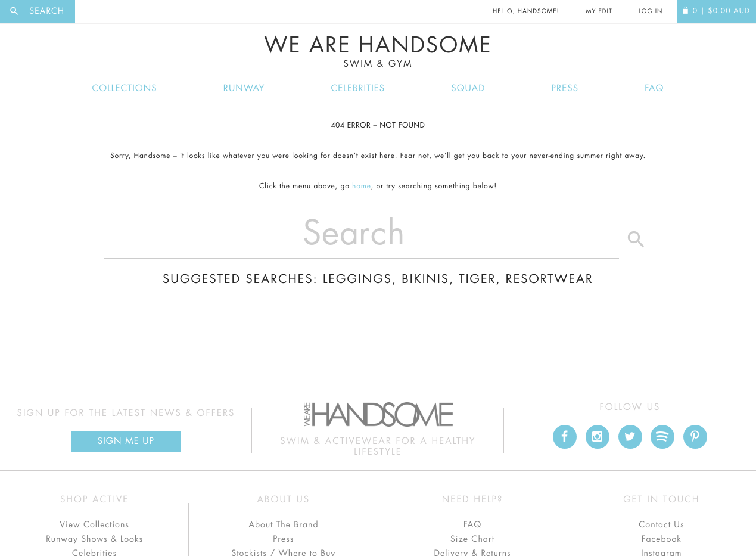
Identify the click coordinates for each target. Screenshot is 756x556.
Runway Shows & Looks (94, 539)
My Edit (599, 11)
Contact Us (661, 525)
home (362, 187)
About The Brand (283, 525)
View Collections (94, 525)
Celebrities (358, 88)
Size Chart (472, 539)
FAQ (654, 88)
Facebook (662, 539)
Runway (244, 88)
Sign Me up (126, 441)
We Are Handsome (378, 52)
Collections (125, 88)
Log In (651, 11)
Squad (468, 88)
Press (565, 88)
